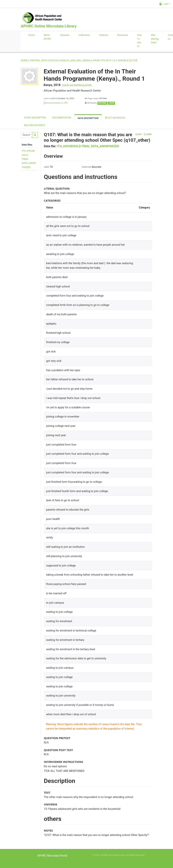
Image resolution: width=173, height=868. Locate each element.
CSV (139, 134)
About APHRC (47, 37)
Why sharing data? (155, 39)
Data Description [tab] (88, 118)
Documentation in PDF (56, 103)
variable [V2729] (127, 60)
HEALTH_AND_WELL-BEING (75, 60)
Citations (104, 35)
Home (31, 35)
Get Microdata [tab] (115, 118)
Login (164, 4)
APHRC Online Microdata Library (49, 26)
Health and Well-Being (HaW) (77, 85)
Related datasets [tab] (34, 125)
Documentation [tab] (62, 118)
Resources (123, 35)
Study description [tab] (35, 118)
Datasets (65, 35)
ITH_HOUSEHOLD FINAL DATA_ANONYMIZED (88, 146)
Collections (84, 35)
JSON (148, 134)
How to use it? (139, 41)
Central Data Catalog (44, 60)
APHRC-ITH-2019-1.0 (104, 60)
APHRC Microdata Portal (52, 856)
